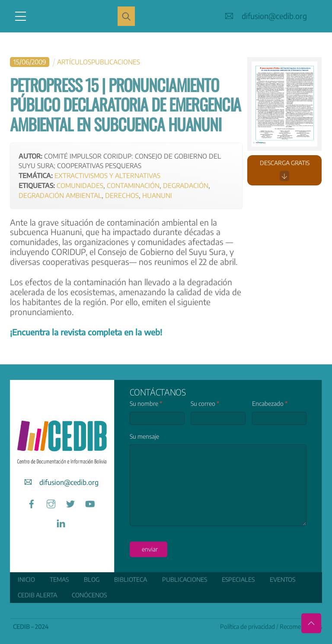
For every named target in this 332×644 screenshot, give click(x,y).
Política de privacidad (247, 626)
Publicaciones (185, 579)
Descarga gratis (285, 170)
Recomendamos (301, 626)
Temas (59, 579)
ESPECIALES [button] (238, 579)
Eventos (283, 579)
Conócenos (89, 595)
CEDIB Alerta (37, 595)
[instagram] (51, 502)
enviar (150, 549)
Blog (92, 579)
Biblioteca (131, 579)
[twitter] (70, 502)
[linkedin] (61, 522)
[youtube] (90, 502)
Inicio (26, 579)
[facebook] (32, 502)
